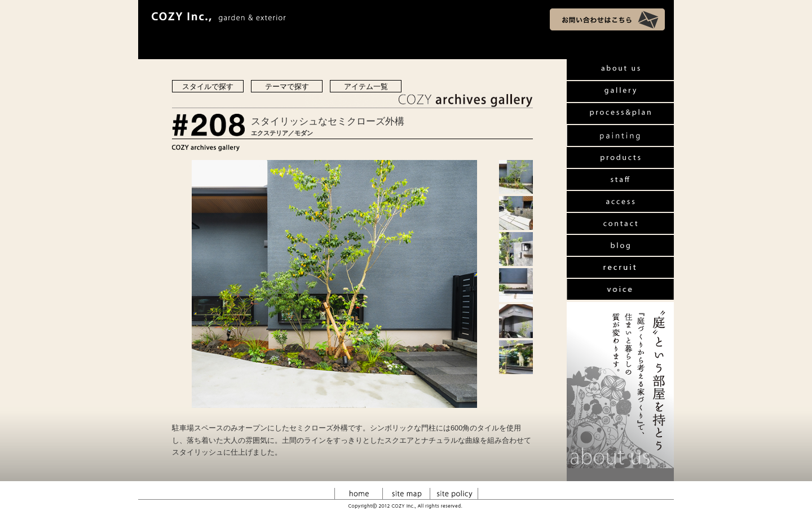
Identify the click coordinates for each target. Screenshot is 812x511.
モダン (304, 133)
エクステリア (270, 133)
